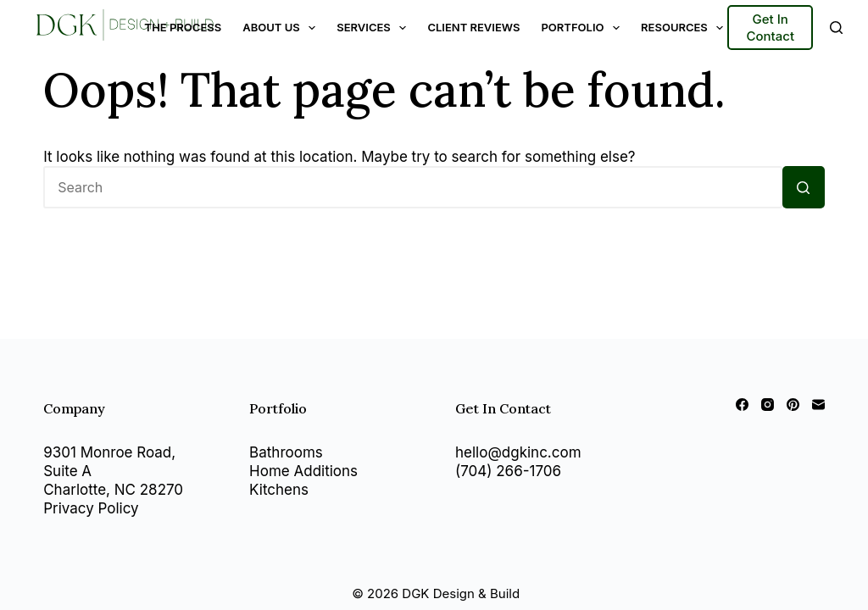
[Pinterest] (793, 405)
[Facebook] (742, 405)
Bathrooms (286, 452)
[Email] (818, 405)
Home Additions (303, 471)
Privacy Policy (91, 508)
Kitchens (279, 490)
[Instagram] (768, 405)
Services (375, 28)
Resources (685, 28)
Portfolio (584, 28)
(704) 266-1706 (508, 471)
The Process (184, 27)
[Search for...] (413, 187)
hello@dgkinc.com (518, 452)
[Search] (836, 28)
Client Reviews (473, 27)
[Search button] (804, 187)
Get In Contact (770, 28)
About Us (282, 28)
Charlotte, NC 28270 (113, 490)
